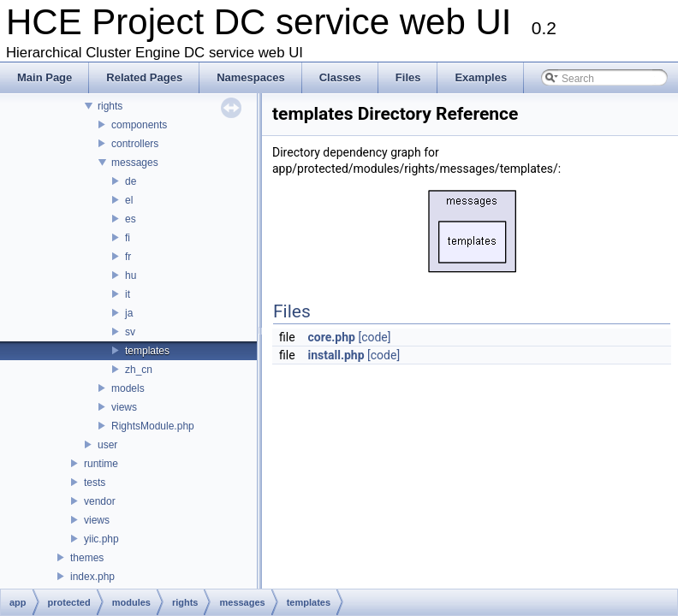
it (128, 294)
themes (87, 558)
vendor (100, 501)
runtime (101, 464)
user (107, 445)
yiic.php (101, 539)
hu (131, 275)
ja (129, 313)
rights (110, 106)
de (131, 181)
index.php (92, 577)
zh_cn (139, 370)
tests (95, 483)
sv (130, 332)
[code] (374, 337)
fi (128, 238)
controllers (135, 144)
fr (128, 257)
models (128, 388)
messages (135, 163)
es (131, 219)
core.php (332, 337)
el (129, 200)
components (139, 125)
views (124, 407)
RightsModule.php (153, 426)
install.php (336, 355)
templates (147, 351)
